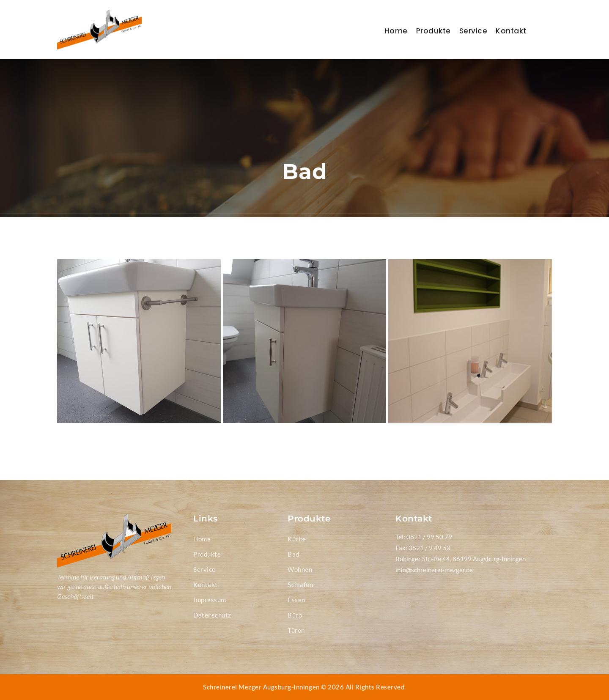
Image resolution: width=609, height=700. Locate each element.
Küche (297, 539)
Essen (296, 600)
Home (396, 31)
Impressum (210, 600)
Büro (295, 615)
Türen (296, 630)
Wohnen (300, 569)
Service (473, 31)
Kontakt (511, 31)
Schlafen (300, 585)
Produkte (433, 31)
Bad (294, 554)
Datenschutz (212, 615)
